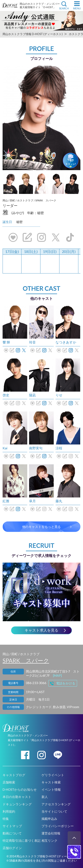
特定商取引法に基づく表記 (22, 841)
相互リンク (49, 841)
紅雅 (6, 501)
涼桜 (59, 448)
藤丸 (59, 501)
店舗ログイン (12, 848)
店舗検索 (9, 782)
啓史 (6, 395)
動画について (12, 833)
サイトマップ (12, 826)
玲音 (32, 342)
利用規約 (9, 811)
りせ (59, 395)
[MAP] (57, 676)
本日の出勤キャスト (17, 797)
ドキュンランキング (17, 804)
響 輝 (6, 342)
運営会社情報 (51, 833)
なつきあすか (66, 342)
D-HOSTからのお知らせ (20, 790)
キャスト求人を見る (41, 630)
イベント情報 (51, 790)
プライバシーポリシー (58, 826)
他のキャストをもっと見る (41, 527)
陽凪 (32, 395)
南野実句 (36, 448)
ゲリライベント (53, 775)
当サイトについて (54, 811)
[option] (41, 118)
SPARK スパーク (26, 660)
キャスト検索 (51, 782)
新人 (45, 797)
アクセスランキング (56, 804)
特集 (6, 819)
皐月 (32, 501)
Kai (5, 448)
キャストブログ (14, 775)
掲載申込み (49, 819)
